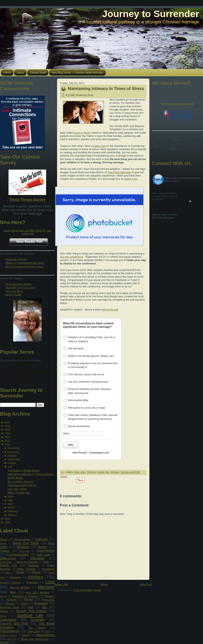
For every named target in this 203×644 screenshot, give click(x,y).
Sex (44, 607)
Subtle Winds (15, 478)
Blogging (23, 547)
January (12, 515)
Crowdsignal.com (99, 453)
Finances (34, 566)
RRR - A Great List (18, 493)
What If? (11, 639)
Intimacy (35, 577)
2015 (7, 430)
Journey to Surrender (151, 14)
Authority (42, 539)
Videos (25, 635)
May (10, 500)
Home (104, 584)
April (10, 504)
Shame (4, 611)
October (12, 456)
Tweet (64, 477)
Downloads (6, 562)
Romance (41, 603)
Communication (18, 555)
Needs (3, 596)
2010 (7, 519)
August (12, 463)
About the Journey (16, 259)
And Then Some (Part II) (22, 485)
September (14, 459)
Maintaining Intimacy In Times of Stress (30, 474)
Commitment (46, 551)
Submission (8, 620)
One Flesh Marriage (119, 172)
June (10, 496)
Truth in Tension (8, 635)
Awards (3, 544)
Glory (9, 572)
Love (50, 582)
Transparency (10, 631)
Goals (20, 572)
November (14, 452)
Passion (50, 596)
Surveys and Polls (14, 624)
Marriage (46, 587)
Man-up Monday (20, 587)
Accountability (22, 540)
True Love (33, 631)
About (3, 540)
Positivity (11, 600)
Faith (46, 562)
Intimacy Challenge (10, 582)
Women (5, 642)
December (14, 448)
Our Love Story (14, 291)
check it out (131, 179)
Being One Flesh (26, 543)
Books (43, 547)
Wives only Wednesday (35, 639)
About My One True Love (20, 287)
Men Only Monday (38, 593)
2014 (7, 433)
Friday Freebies (26, 569)
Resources (48, 600)
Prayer (29, 599)
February (13, 511)
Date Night (44, 555)
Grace (36, 572)
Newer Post (61, 584)
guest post (99, 146)
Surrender (38, 620)
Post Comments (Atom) (88, 590)
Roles (25, 603)
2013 (7, 437)
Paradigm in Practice (25, 596)
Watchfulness (45, 635)
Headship (15, 577)
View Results (80, 453)
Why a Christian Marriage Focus (24, 267)
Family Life (9, 565)
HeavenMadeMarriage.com (177, 104)
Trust (48, 631)
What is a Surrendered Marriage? (25, 263)
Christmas (24, 551)
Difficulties (37, 558)
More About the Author (18, 284)
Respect (10, 603)
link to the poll (110, 310)
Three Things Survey (27, 200)
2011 (7, 444)
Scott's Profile (13, 295)
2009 (7, 522)
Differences (8, 558)
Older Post (146, 584)
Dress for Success (27, 562)
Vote (71, 445)
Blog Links (80, 472)
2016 (7, 426)
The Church (37, 628)
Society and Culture (31, 611)
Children (5, 551)
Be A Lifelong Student (20, 482)
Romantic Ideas (10, 607)
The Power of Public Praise (23, 470)
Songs (3, 616)
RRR (30, 607)
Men (13, 592)
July (10, 467)
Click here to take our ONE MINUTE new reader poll (27, 232)
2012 (7, 441)
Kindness (32, 582)
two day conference (72, 257)
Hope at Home (82, 133)
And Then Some (17, 489)
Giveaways (48, 569)
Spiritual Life (30, 615)
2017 (7, 422)
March (11, 507)
